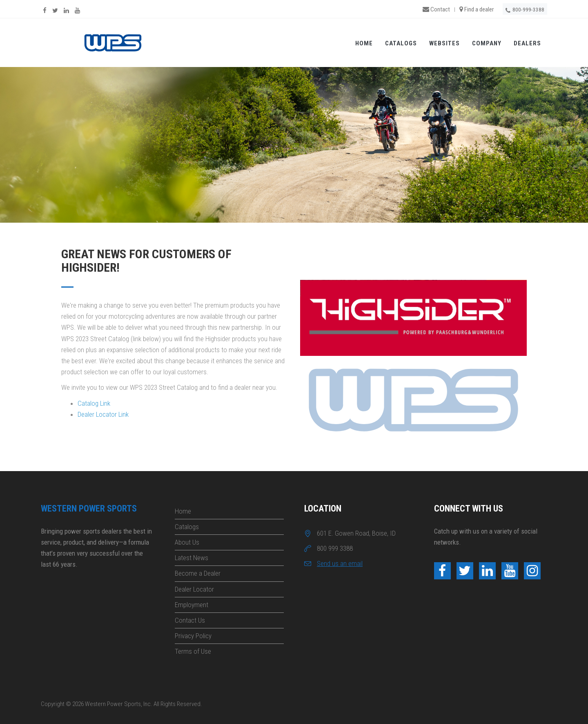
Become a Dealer (198, 573)
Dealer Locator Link (103, 414)
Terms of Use (193, 651)
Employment (192, 605)
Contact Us (190, 620)
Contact (436, 9)
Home (364, 43)
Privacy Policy (193, 636)
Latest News (192, 558)
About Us (187, 542)
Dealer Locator (194, 589)
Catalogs (401, 43)
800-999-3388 (525, 10)
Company (487, 43)
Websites (444, 43)
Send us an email (340, 563)
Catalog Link (94, 403)
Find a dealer (477, 9)
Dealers (527, 43)
